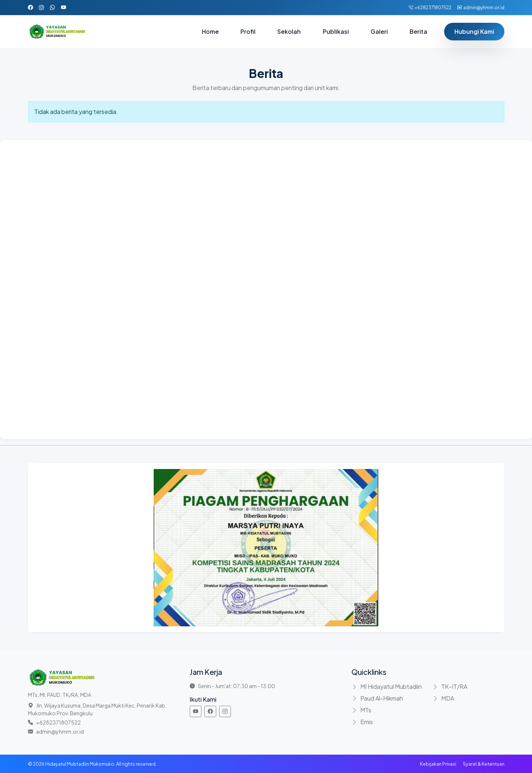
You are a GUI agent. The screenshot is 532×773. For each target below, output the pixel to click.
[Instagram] (225, 711)
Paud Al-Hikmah (382, 698)
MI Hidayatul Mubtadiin (391, 686)
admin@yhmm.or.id (481, 8)
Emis (367, 722)
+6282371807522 (430, 8)
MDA (448, 698)
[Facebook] (210, 711)
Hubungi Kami (474, 31)
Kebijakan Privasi (438, 764)
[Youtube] (196, 711)
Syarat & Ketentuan (484, 764)
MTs (366, 710)
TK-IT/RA (454, 686)
